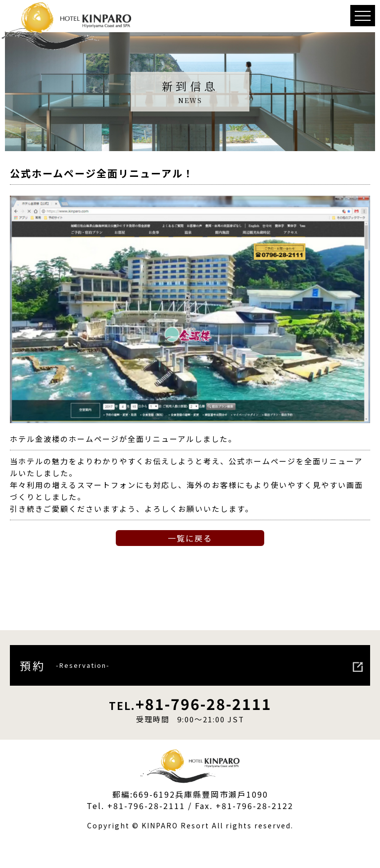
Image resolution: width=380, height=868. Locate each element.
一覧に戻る (190, 538)
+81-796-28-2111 (190, 704)
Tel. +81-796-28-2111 (136, 806)
